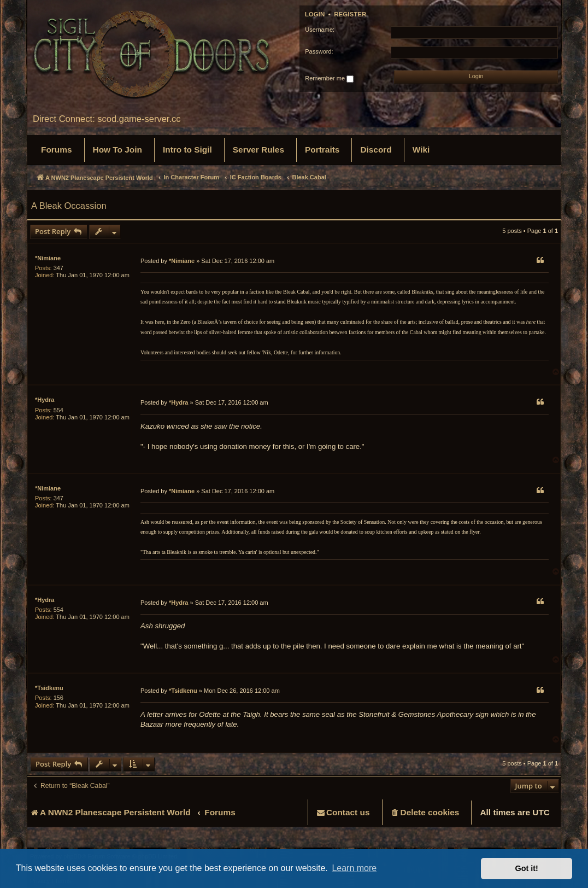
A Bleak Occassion (69, 206)
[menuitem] (57, 150)
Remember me (329, 79)
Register (350, 14)
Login (315, 14)
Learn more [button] (354, 868)
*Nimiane (48, 258)
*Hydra (45, 400)
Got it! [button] (527, 868)
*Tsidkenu (49, 688)
